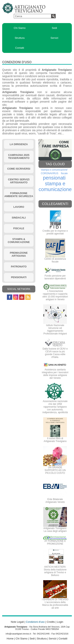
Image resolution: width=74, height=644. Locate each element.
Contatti (20, 48)
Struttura (20, 38)
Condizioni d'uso (35, 622)
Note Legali (17, 622)
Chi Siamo (20, 28)
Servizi (54, 38)
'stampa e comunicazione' (54, 170)
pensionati (54, 178)
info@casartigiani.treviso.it (18, 634)
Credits (51, 622)
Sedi (54, 28)
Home (10, 639)
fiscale (64, 173)
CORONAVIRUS (50, 173)
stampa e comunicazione (55, 186)
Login (60, 622)
